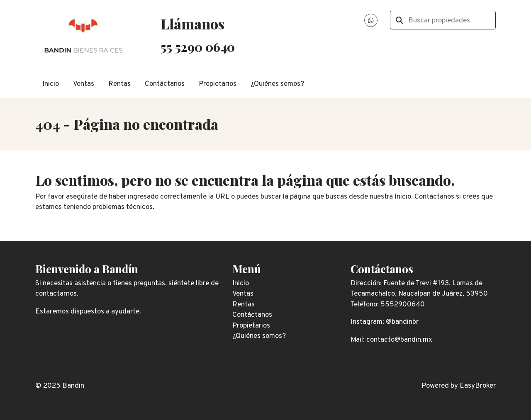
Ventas (84, 84)
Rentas (119, 84)
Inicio (51, 84)
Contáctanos (165, 84)
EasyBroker (478, 386)
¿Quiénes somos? (277, 84)
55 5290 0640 (198, 47)
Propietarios (218, 84)
